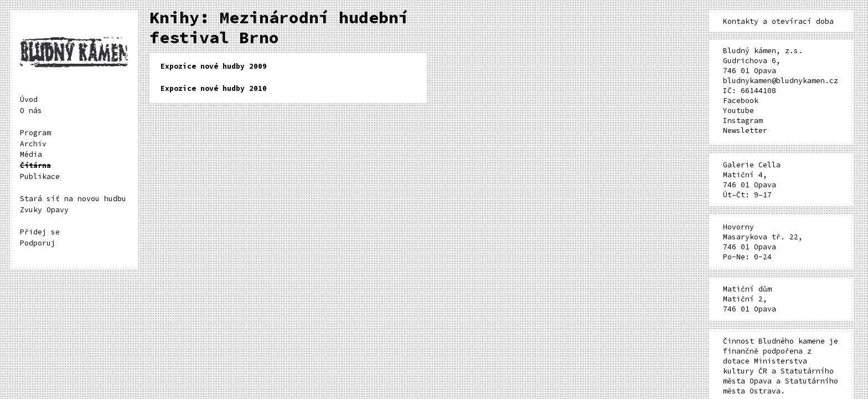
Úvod (29, 99)
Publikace (40, 177)
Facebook (741, 101)
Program (35, 133)
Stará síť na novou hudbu (73, 199)
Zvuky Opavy (44, 210)
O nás (31, 111)
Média (31, 154)
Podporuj (38, 243)
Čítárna (35, 165)
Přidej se (40, 232)
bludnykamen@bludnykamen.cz (781, 81)
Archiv (33, 144)
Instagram (743, 121)
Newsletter (745, 131)
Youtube (738, 111)
